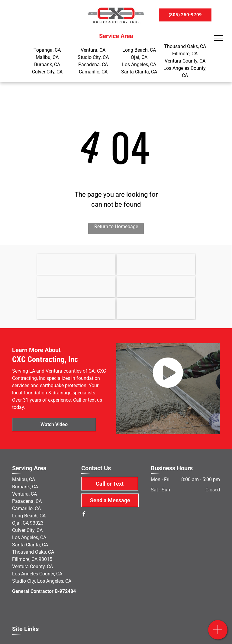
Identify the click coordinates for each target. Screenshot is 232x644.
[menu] (219, 38)
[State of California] (156, 264)
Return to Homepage (116, 227)
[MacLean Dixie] (156, 286)
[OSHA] (76, 286)
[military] (156, 309)
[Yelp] (76, 309)
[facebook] (84, 515)
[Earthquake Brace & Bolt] (76, 264)
